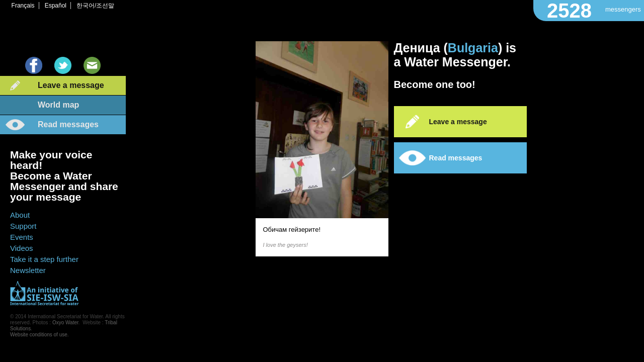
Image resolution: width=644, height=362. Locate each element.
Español (56, 6)
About (20, 215)
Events (22, 237)
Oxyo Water (65, 323)
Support (23, 226)
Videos (22, 248)
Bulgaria (473, 48)
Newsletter (28, 270)
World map (58, 105)
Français (23, 6)
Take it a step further (44, 259)
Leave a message (71, 85)
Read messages (68, 124)
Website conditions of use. (39, 335)
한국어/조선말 (95, 6)
